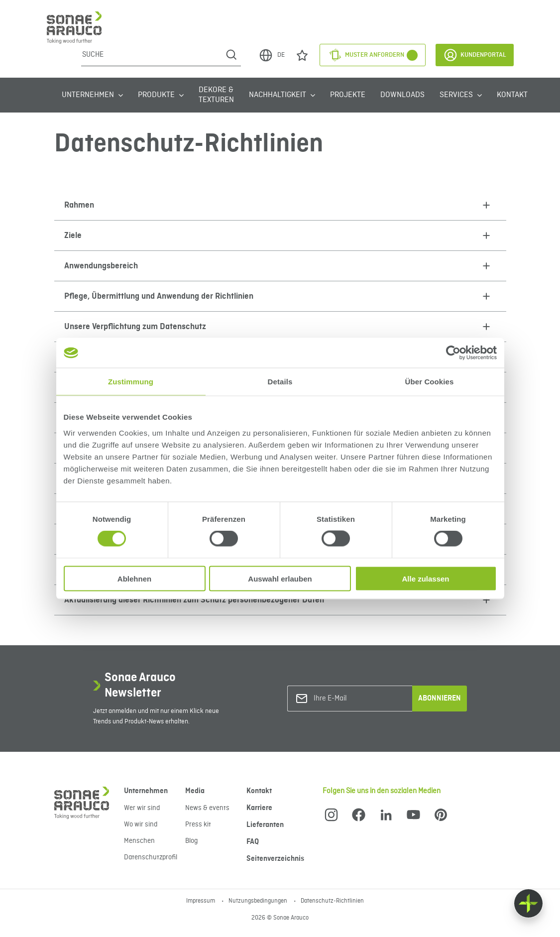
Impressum (201, 901)
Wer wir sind (142, 808)
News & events (207, 808)
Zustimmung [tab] (131, 382)
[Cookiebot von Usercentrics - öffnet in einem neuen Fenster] (453, 353)
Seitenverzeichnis (275, 859)
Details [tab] (280, 382)
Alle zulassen (425, 578)
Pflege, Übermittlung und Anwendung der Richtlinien (159, 296)
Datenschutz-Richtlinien (332, 901)
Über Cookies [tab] (430, 382)
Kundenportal (475, 55)
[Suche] (152, 55)
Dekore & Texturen (216, 95)
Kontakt (512, 95)
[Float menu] (528, 903)
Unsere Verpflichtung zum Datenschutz (135, 327)
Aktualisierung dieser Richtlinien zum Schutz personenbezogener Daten (194, 600)
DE (272, 55)
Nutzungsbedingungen (259, 901)
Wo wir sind (141, 824)
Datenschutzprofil (151, 857)
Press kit (198, 824)
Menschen (139, 841)
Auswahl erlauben (280, 578)
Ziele (73, 235)
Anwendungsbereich (101, 266)
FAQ (253, 842)
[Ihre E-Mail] (354, 699)
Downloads (402, 95)
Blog (191, 841)
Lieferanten (265, 825)
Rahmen (79, 205)
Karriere (259, 808)
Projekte (348, 95)
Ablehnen (134, 578)
